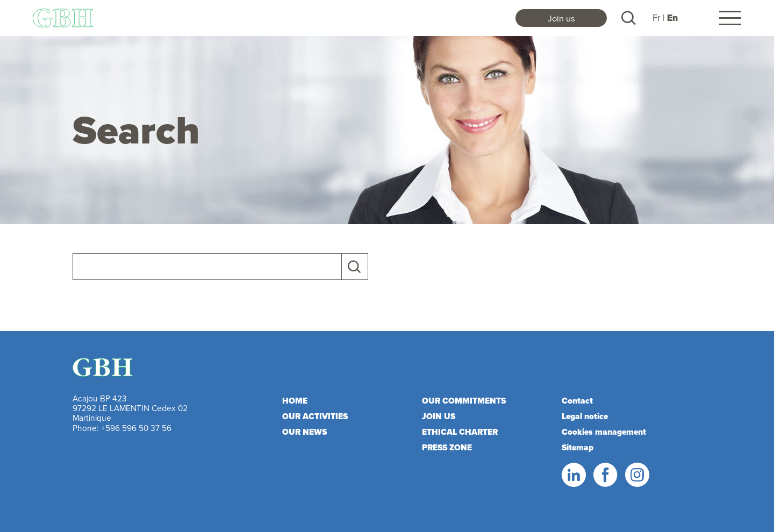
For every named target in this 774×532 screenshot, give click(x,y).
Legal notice (585, 416)
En (672, 18)
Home (295, 401)
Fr (657, 18)
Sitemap (578, 447)
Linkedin (573, 475)
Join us (561, 18)
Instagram (636, 475)
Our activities (315, 416)
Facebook (605, 475)
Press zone (447, 447)
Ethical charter (460, 432)
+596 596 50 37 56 (136, 428)
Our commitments (464, 401)
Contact (577, 401)
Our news (304, 432)
